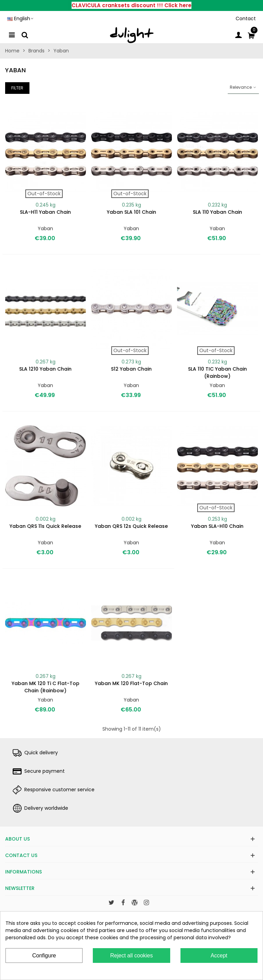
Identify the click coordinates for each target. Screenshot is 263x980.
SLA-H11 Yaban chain (45, 212)
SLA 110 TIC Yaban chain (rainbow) (217, 373)
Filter (17, 88)
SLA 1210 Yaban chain (45, 369)
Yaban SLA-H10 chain (217, 526)
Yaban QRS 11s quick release (45, 526)
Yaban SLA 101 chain (131, 212)
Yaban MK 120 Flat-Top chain (131, 683)
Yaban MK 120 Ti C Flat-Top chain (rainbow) (46, 687)
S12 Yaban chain (131, 369)
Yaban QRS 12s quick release (131, 526)
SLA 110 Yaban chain (217, 212)
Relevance (243, 87)
